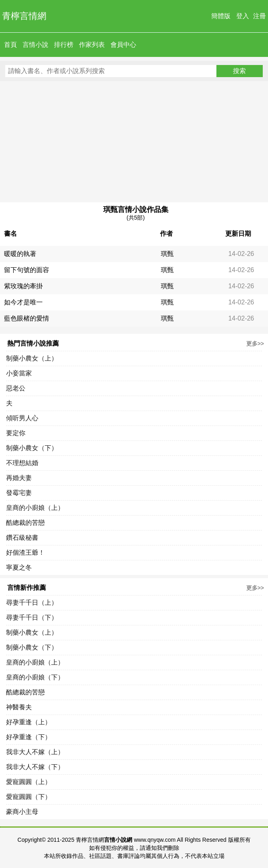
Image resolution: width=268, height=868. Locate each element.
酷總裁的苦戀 (25, 523)
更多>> (255, 344)
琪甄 (167, 254)
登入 (243, 16)
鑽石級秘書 (22, 538)
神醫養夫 (19, 707)
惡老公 (16, 388)
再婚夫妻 (19, 478)
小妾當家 (19, 373)
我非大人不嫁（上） (35, 752)
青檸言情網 (24, 16)
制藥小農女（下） (32, 448)
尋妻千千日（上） (32, 603)
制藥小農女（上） (32, 358)
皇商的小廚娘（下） (35, 677)
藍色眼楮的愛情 (27, 318)
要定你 (16, 433)
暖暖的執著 (20, 254)
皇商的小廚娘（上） (35, 508)
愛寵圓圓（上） (29, 782)
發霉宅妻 (19, 493)
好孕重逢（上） (29, 722)
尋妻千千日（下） (32, 617)
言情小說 (35, 45)
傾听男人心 (22, 418)
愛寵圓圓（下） (29, 797)
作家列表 (92, 45)
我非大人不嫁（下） (35, 767)
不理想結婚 (22, 463)
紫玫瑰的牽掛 (23, 286)
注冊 (260, 16)
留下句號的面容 (27, 270)
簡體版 (221, 16)
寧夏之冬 (19, 567)
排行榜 (64, 45)
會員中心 (123, 45)
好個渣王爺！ (25, 552)
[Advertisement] (134, 142)
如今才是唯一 (23, 302)
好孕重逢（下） (29, 737)
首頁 (10, 45)
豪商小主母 (22, 812)
